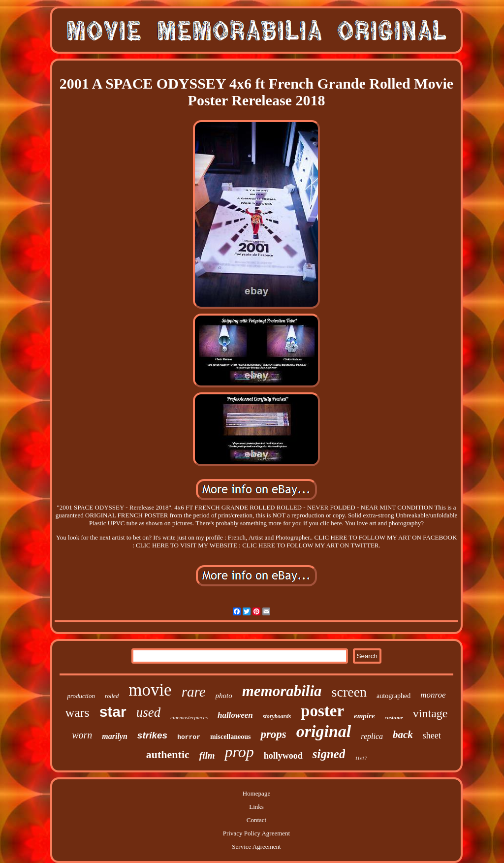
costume (394, 717)
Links (256, 807)
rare (194, 692)
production (81, 696)
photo (224, 696)
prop (239, 752)
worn (82, 735)
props (273, 734)
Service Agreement (256, 847)
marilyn (115, 736)
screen (349, 692)
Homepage (256, 793)
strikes (152, 735)
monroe (433, 695)
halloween (235, 715)
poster (322, 711)
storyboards (277, 716)
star (113, 712)
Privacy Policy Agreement (256, 833)
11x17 (361, 758)
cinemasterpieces (189, 717)
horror (189, 737)
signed (329, 754)
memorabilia (282, 691)
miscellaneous (230, 737)
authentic (168, 754)
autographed (394, 696)
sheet (432, 735)
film (207, 755)
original (324, 731)
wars (78, 713)
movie (150, 690)
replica (372, 736)
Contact (256, 820)
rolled (112, 696)
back (403, 735)
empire (364, 716)
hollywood (283, 756)
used (149, 712)
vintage (430, 713)
